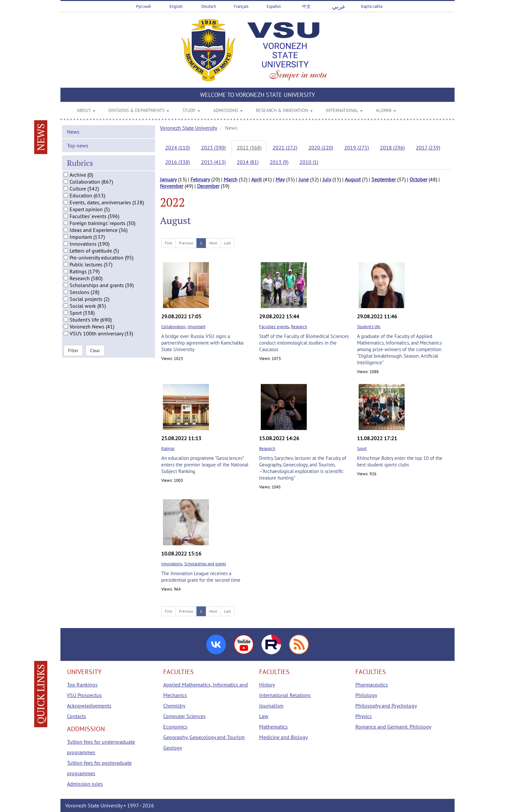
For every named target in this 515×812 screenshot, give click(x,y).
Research (299, 327)
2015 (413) (213, 162)
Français (241, 6)
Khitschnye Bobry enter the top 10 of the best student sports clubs (400, 461)
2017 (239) (428, 147)
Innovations (172, 564)
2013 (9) (279, 162)
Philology (366, 695)
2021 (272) (285, 147)
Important (196, 327)
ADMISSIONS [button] (228, 110)
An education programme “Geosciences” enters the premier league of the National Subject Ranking (205, 465)
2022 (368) (249, 147)
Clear (95, 356)
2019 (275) (357, 147)
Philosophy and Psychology (386, 706)
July (327, 179)
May (280, 179)
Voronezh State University (189, 128)
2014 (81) (248, 162)
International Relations (285, 695)
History (267, 685)
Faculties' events (274, 327)
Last (227, 243)
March (231, 179)
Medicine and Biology (283, 737)
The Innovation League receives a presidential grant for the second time (201, 577)
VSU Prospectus (84, 695)
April (257, 179)
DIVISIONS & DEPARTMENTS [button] (139, 110)
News (73, 137)
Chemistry (174, 706)
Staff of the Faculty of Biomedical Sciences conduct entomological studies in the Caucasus (304, 343)
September (384, 179)
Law (264, 716)
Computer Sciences (184, 716)
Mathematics (273, 727)
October (418, 179)
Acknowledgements (89, 706)
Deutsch (209, 6)
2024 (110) (178, 147)
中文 (306, 6)
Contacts (77, 716)
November (172, 186)
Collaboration (173, 327)
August (353, 179)
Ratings (168, 449)
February (200, 179)
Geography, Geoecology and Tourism (204, 737)
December (208, 186)
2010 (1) (309, 162)
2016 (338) (178, 162)
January (168, 179)
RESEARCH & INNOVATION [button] (284, 110)
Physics (364, 716)
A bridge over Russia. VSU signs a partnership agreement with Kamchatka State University (202, 343)
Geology (173, 748)
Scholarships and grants (205, 564)
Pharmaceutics (372, 685)
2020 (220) (321, 147)
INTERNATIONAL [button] (344, 110)
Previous (186, 243)
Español (274, 6)
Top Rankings (82, 685)
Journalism (271, 706)
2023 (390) (213, 147)
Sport (362, 449)
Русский (143, 6)
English (176, 6)
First (168, 243)
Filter (73, 356)
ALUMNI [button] (386, 110)
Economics (175, 727)
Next (213, 243)
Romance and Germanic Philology (393, 727)
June (304, 179)
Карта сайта (372, 6)
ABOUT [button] (86, 110)
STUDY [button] (191, 110)
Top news (78, 151)
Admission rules (85, 784)
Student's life (369, 327)
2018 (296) (392, 147)
